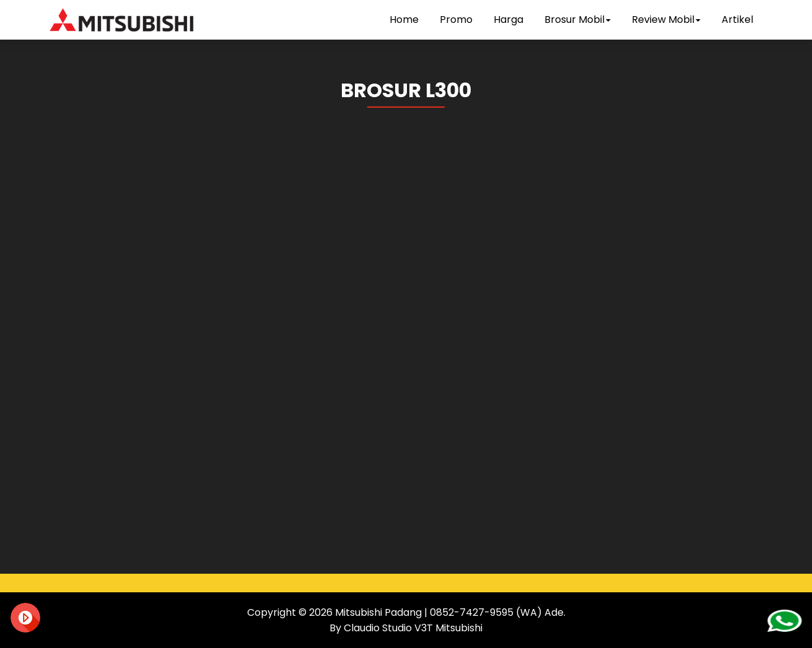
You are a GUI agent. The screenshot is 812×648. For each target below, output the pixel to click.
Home (404, 19)
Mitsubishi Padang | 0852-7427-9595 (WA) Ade (449, 612)
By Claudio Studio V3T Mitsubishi (406, 628)
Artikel (737, 19)
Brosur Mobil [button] (578, 19)
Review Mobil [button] (666, 19)
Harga (509, 19)
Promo (456, 19)
